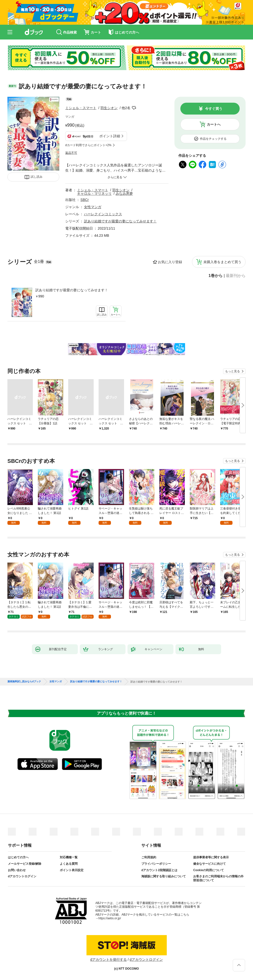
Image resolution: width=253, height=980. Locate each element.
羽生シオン (109, 108)
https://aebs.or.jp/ (110, 918)
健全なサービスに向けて (210, 864)
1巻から (216, 276)
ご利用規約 (149, 857)
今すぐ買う (214, 109)
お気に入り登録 (170, 262)
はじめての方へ (18, 857)
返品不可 (71, 153)
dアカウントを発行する (108, 960)
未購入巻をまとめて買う (222, 262)
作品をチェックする (213, 139)
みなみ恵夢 (124, 194)
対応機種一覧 (69, 857)
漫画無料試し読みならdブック (24, 682)
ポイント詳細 (110, 136)
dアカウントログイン (22, 876)
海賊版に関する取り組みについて (164, 876)
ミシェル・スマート (81, 108)
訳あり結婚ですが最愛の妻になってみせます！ (72, 290)
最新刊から (236, 276)
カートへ (214, 124)
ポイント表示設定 (72, 870)
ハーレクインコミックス (103, 214)
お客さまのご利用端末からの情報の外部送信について (218, 878)
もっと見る (232, 371)
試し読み (37, 177)
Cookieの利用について (209, 870)
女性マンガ (93, 207)
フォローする (134, 108)
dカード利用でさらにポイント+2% (88, 145)
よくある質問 (69, 864)
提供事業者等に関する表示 (211, 857)
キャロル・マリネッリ (94, 194)
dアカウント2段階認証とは (159, 870)
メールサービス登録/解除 (25, 864)
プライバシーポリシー (156, 864)
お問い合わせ (17, 870)
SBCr (85, 200)
